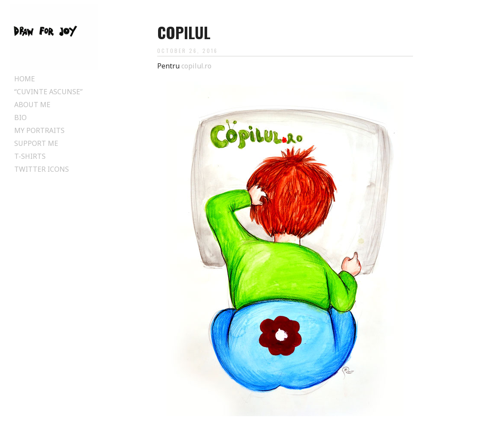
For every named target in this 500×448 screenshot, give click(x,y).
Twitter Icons (42, 169)
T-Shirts (30, 156)
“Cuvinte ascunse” (48, 92)
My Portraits (39, 130)
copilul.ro (196, 66)
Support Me (36, 143)
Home (25, 79)
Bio (20, 117)
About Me (32, 105)
